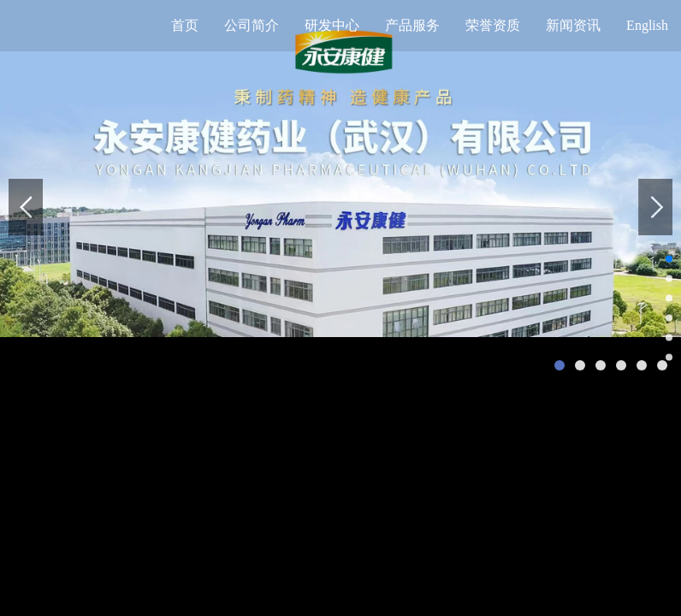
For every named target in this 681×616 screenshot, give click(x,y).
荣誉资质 (493, 25)
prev (26, 207)
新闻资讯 (573, 25)
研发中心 (332, 25)
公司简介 (252, 25)
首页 (185, 25)
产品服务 (412, 25)
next (655, 207)
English (647, 25)
